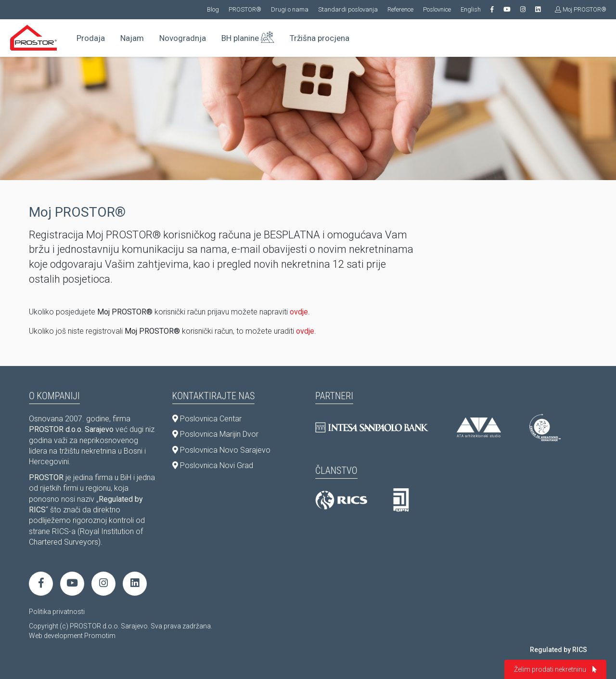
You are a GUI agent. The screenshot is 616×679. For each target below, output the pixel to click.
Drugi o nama (290, 9)
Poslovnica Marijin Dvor (215, 434)
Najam (132, 38)
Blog (213, 9)
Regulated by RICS (558, 650)
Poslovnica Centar (207, 419)
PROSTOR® (245, 9)
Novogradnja (183, 38)
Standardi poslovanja (348, 9)
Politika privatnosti (57, 612)
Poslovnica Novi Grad (213, 465)
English (471, 9)
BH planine (248, 36)
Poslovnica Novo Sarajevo (221, 450)
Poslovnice (437, 9)
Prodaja (91, 38)
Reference (400, 9)
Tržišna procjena (320, 38)
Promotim (100, 636)
